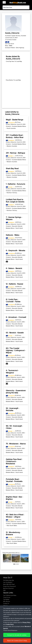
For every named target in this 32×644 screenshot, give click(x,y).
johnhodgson (7, 610)
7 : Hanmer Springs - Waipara (14, 218)
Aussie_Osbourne (11, 124)
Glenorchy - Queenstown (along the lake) (16, 392)
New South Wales (12, 526)
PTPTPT (6, 612)
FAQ (4, 590)
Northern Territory (12, 193)
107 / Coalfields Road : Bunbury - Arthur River (15, 136)
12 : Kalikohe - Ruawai (14, 284)
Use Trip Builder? (8, 582)
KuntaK (5, 624)
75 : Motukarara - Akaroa (16, 444)
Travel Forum (7, 597)
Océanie (8, 126)
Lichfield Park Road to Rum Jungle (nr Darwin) (15, 201)
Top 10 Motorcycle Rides (10, 595)
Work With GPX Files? (9, 584)
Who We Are (7, 601)
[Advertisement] (16, 71)
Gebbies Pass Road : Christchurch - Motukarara (14, 461)
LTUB (15, 624)
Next (27, 558)
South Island (19, 228)
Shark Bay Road (12, 168)
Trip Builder (6, 599)
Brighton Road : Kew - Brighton (14, 498)
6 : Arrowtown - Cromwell (16, 317)
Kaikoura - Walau (13, 235)
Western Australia (12, 146)
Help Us (5, 605)
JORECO (6, 616)
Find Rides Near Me (9, 580)
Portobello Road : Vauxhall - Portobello (14, 480)
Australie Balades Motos (19, 126)
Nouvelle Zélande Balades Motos (14, 227)
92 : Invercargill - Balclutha (13, 409)
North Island (19, 293)
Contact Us (6, 603)
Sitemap (19, 638)
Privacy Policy (25, 638)
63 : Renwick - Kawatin (15, 333)
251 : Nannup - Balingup (15, 153)
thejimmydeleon (8, 614)
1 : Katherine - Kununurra (16, 184)
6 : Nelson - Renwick (14, 268)
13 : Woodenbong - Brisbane (13, 533)
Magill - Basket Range (15, 120)
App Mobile (24, 616)
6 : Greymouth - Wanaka (16, 250)
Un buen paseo (7, 618)
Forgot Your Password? (10, 586)
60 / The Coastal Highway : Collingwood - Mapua (16, 350)
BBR (15, 610)
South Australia (11, 128)
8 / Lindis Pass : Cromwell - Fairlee (13, 300)
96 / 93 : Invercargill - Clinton (14, 427)
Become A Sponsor (8, 588)
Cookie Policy (5, 640)
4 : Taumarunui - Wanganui (12, 371)
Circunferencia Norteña (9, 622)
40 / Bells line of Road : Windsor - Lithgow (15, 516)
